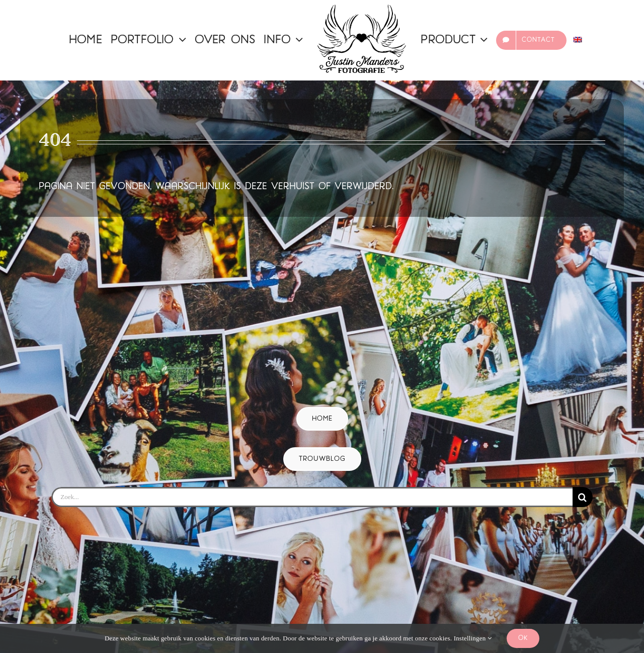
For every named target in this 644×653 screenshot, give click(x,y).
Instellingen (473, 638)
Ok (523, 638)
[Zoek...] (312, 497)
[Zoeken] (583, 497)
